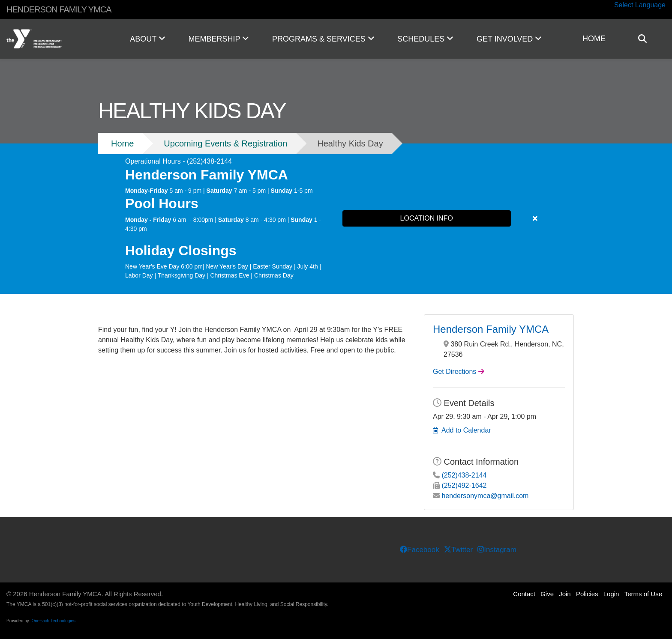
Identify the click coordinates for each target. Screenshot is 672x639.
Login (611, 594)
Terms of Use (643, 594)
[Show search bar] (646, 39)
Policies (587, 594)
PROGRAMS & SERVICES (323, 39)
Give (547, 594)
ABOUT (147, 39)
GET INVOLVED (509, 39)
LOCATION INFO (427, 218)
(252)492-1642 (464, 485)
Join (565, 594)
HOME (594, 39)
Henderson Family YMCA (491, 329)
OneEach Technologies (53, 621)
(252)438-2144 (464, 475)
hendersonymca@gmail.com (485, 496)
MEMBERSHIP (219, 39)
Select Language (640, 5)
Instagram (497, 550)
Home (122, 143)
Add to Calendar (466, 430)
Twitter (458, 550)
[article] (336, 219)
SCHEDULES (425, 39)
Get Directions (454, 372)
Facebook (420, 550)
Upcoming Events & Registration (225, 143)
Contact (524, 594)
